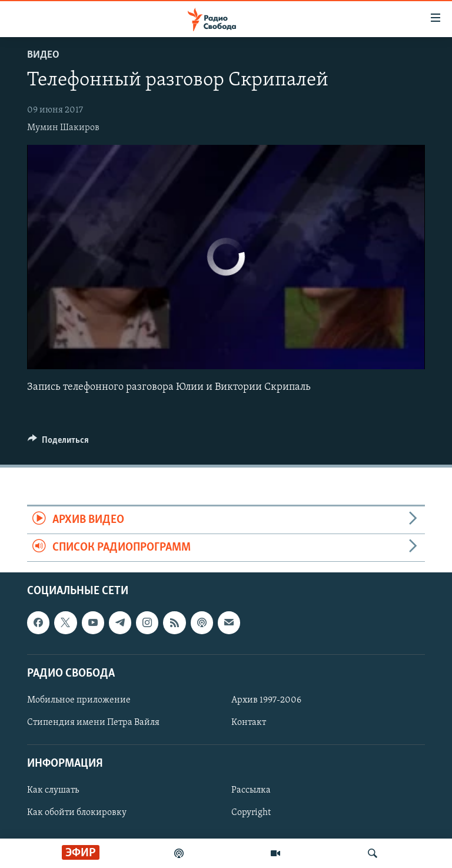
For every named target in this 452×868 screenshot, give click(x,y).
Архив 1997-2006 (266, 700)
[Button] (58, 443)
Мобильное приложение (79, 700)
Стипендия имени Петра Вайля (93, 723)
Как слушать (53, 791)
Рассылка (251, 791)
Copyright (251, 813)
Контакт (249, 723)
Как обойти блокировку (77, 813)
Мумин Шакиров (63, 128)
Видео (43, 55)
